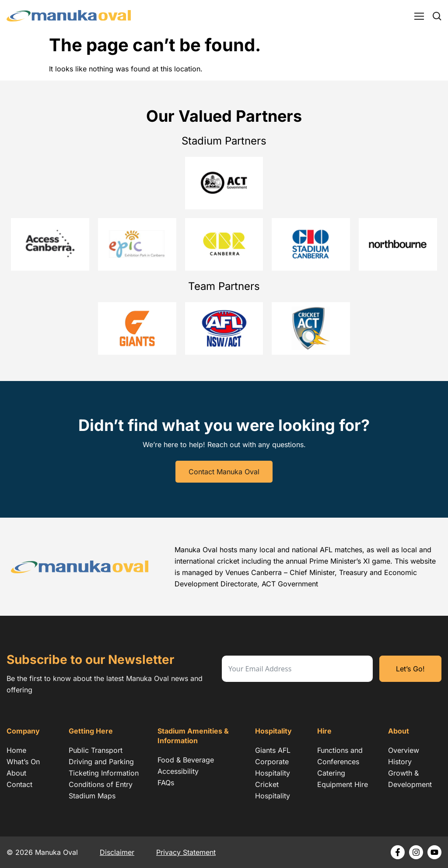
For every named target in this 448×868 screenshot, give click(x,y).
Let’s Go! (410, 669)
